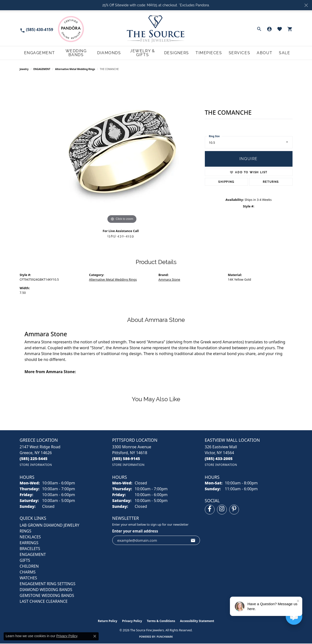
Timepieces (214, 53)
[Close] (306, 5)
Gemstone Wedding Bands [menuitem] (47, 596)
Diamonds (110, 53)
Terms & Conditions (161, 621)
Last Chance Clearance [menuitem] (44, 602)
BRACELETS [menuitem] (30, 549)
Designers (183, 53)
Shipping (226, 182)
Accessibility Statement (197, 621)
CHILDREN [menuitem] (29, 567)
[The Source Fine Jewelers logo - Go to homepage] (156, 29)
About (268, 53)
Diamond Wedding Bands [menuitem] (46, 590)
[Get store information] (36, 465)
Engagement (35, 53)
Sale (287, 53)
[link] (37, 29)
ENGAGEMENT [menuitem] (33, 555)
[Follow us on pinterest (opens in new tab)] (234, 510)
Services (243, 53)
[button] (259, 29)
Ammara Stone (169, 280)
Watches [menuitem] (28, 578)
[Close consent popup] (95, 636)
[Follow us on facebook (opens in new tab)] (210, 510)
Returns (271, 182)
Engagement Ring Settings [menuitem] (48, 584)
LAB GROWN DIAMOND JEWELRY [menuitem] (50, 526)
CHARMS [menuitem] (28, 572)
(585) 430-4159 (121, 237)
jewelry (24, 70)
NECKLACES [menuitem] (30, 537)
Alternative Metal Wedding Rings (75, 70)
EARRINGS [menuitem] (29, 543)
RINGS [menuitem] (26, 532)
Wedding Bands (74, 53)
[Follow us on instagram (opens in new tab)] (222, 510)
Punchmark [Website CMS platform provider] (165, 637)
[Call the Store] (34, 459)
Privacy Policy (132, 621)
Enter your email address (135, 532)
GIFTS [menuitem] (25, 561)
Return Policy (108, 621)
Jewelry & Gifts (146, 53)
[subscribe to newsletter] (193, 541)
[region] (122, 152)
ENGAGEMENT (42, 70)
